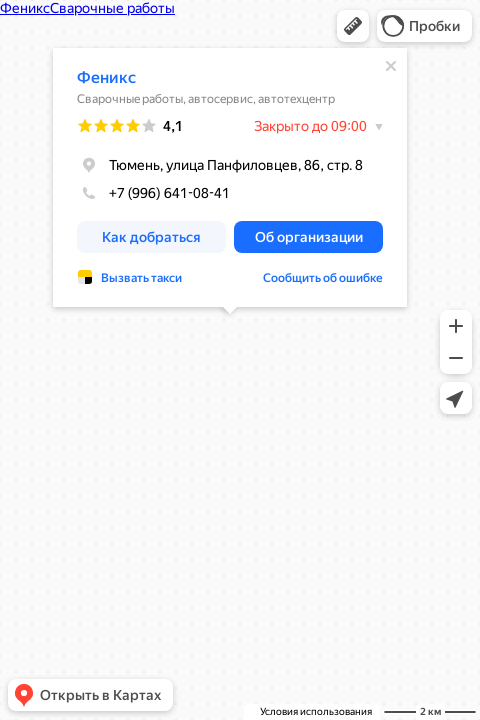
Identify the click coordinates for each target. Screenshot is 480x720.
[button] (353, 26)
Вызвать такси (141, 278)
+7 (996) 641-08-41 (153, 193)
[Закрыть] (391, 66)
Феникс (106, 77)
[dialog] (230, 177)
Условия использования (316, 711)
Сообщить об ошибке (323, 278)
